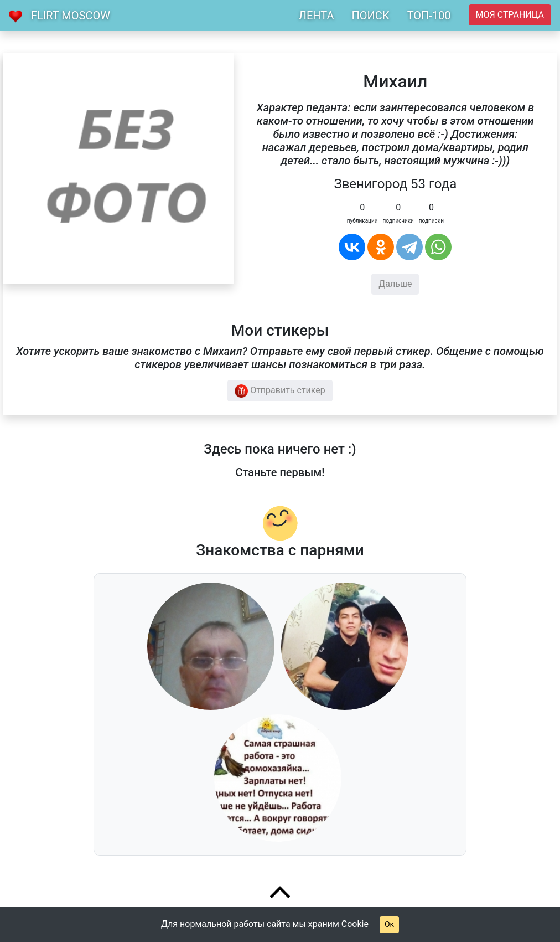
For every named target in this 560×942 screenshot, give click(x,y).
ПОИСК (370, 16)
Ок (389, 924)
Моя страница (510, 15)
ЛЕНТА (317, 16)
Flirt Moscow (71, 16)
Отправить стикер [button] (280, 391)
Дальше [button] (395, 284)
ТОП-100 (429, 16)
